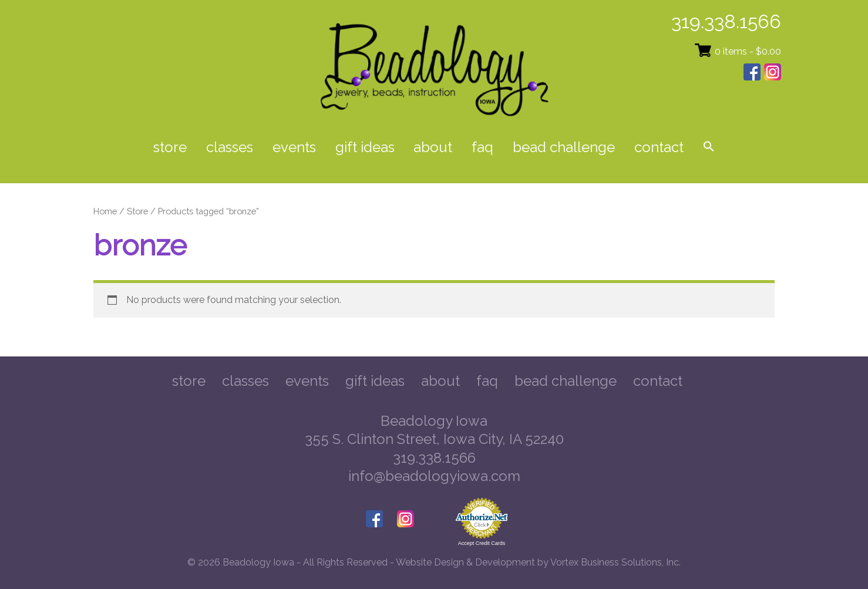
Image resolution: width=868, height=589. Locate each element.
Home (105, 211)
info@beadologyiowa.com (434, 476)
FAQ (482, 147)
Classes (230, 147)
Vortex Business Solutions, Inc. (615, 562)
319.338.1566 (726, 21)
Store (170, 147)
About (433, 147)
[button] (709, 148)
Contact (659, 147)
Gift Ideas (365, 147)
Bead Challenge (564, 147)
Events (294, 147)
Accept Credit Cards (482, 543)
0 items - (748, 51)
